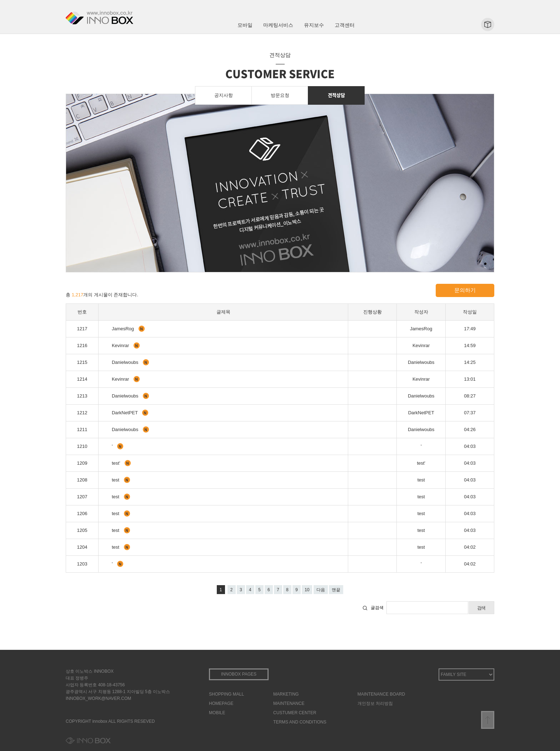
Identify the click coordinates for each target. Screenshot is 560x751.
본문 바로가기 (0, 0)
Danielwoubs (126, 362)
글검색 (377, 608)
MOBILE (217, 713)
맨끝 (336, 590)
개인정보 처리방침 (375, 703)
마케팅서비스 (278, 25)
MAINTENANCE (289, 703)
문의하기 (465, 290)
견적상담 (336, 95)
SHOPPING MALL (226, 694)
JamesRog (124, 329)
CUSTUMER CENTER (295, 713)
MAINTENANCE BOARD (381, 694)
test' (117, 463)
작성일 (470, 312)
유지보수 (314, 25)
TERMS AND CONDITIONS (300, 722)
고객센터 (345, 25)
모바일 (245, 25)
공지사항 (224, 95)
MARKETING (286, 694)
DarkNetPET (125, 413)
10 (307, 590)
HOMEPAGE (221, 703)
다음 (321, 590)
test (116, 480)
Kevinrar (121, 345)
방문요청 (280, 95)
